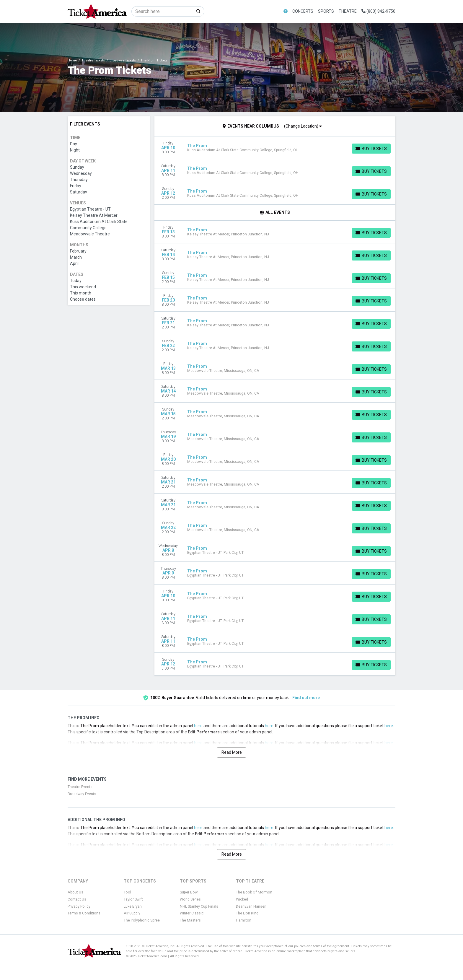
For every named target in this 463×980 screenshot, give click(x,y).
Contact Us (77, 899)
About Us (75, 892)
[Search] (162, 11)
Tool (127, 892)
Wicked (242, 899)
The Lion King (247, 913)
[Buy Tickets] (371, 149)
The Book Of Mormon (254, 892)
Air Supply (132, 913)
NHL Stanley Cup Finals (199, 906)
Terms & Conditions (84, 913)
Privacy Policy (79, 906)
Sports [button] (326, 11)
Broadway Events (82, 794)
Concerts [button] (303, 11)
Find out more (306, 698)
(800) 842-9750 (378, 11)
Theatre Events (80, 787)
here (198, 726)
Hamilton (244, 920)
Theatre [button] (348, 11)
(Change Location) (303, 126)
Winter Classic (192, 913)
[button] (286, 11)
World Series (190, 899)
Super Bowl (189, 892)
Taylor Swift (133, 899)
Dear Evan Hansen (251, 906)
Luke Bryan (133, 906)
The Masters (190, 920)
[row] (275, 148)
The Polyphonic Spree (142, 920)
